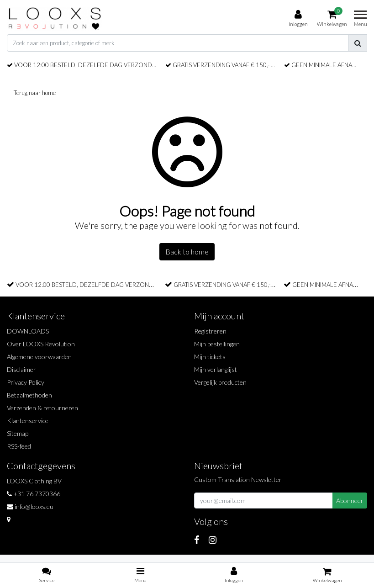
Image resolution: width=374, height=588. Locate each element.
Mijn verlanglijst (216, 369)
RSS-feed (19, 446)
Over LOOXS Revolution (41, 344)
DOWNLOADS (28, 331)
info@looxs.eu (30, 506)
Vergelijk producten (220, 382)
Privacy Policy (26, 382)
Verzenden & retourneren (42, 408)
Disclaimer (21, 369)
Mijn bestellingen (217, 344)
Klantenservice (28, 421)
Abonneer (350, 501)
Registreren (210, 331)
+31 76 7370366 (34, 494)
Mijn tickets (210, 357)
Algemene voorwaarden (39, 357)
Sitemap (18, 433)
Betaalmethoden (29, 395)
